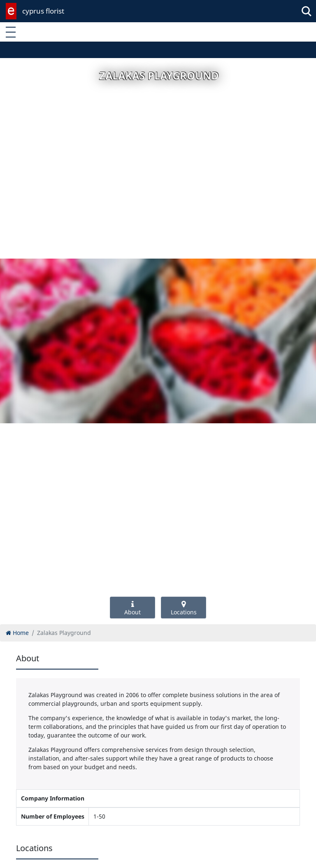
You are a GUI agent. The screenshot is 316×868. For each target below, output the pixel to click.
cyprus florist (43, 11)
